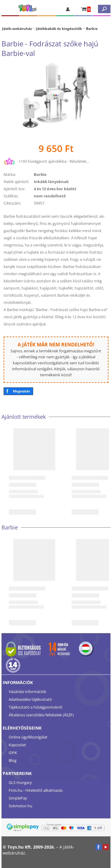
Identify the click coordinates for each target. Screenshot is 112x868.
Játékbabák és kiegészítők (59, 28)
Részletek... (79, 161)
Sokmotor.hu (20, 806)
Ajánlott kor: (14, 189)
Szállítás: (11, 196)
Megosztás (21, 391)
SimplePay (18, 798)
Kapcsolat (17, 745)
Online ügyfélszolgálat (28, 737)
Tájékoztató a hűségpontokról (35, 707)
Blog (13, 760)
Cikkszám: (12, 203)
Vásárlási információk (27, 692)
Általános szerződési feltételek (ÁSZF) (41, 715)
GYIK (13, 753)
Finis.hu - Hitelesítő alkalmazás (36, 790)
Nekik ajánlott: (16, 182)
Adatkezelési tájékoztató (30, 699)
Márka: (10, 174)
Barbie (92, 28)
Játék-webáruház (17, 28)
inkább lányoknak (51, 182)
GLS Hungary (20, 782)
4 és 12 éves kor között (55, 189)
